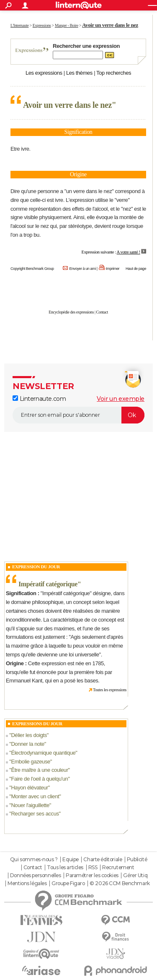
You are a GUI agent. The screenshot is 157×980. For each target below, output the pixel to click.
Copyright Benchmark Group (32, 269)
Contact (102, 312)
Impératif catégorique (48, 584)
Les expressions (44, 73)
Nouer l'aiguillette (30, 805)
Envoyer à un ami (82, 269)
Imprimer (113, 269)
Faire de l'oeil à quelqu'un (39, 779)
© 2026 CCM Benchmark (120, 883)
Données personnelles (36, 875)
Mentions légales (27, 883)
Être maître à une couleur (39, 770)
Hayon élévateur (29, 788)
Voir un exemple (121, 399)
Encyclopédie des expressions (71, 312)
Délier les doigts (29, 735)
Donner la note (27, 744)
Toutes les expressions (110, 690)
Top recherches (114, 73)
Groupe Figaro (68, 883)
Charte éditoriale (103, 860)
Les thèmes (79, 73)
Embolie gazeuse (30, 762)
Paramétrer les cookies (92, 875)
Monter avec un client (35, 796)
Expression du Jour (36, 567)
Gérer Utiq (135, 875)
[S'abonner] (78, 415)
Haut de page (136, 269)
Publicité (137, 860)
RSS (93, 868)
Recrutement (118, 868)
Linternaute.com (39, 399)
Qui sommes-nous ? (34, 860)
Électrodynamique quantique (43, 753)
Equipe (70, 860)
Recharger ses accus (35, 814)
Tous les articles (65, 868)
